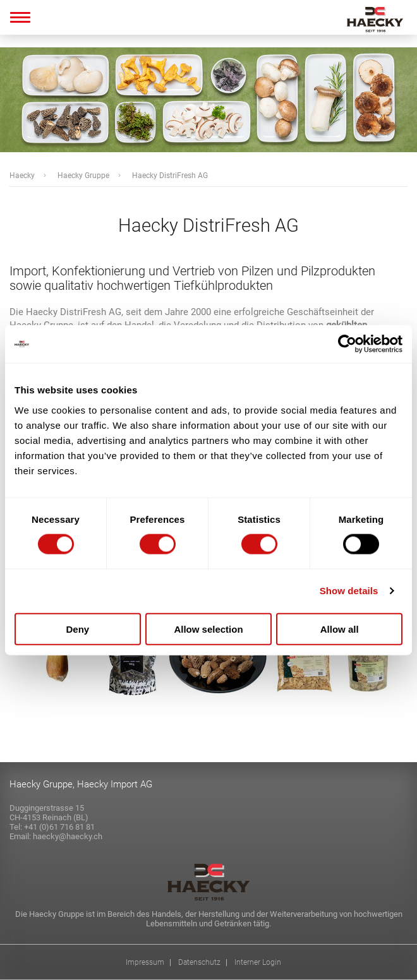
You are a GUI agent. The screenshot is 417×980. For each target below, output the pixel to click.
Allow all (340, 629)
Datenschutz (199, 963)
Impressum (145, 963)
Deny (77, 629)
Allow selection (208, 629)
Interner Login (258, 963)
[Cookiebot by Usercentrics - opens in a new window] (347, 344)
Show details (349, 591)
